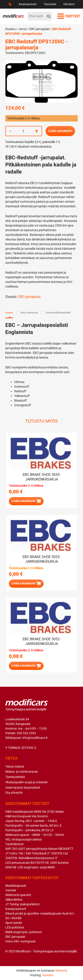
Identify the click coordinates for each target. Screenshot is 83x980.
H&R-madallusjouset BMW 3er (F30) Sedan (35, 812)
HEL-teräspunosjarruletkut (24, 839)
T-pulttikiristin (14, 844)
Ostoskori (69, 4)
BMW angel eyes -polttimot (24, 932)
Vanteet (11, 890)
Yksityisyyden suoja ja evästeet (26, 782)
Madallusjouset (16, 886)
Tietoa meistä (15, 766)
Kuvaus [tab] (9, 313)
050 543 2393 (26, 733)
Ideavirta (61, 970)
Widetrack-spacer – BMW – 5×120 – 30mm (35, 835)
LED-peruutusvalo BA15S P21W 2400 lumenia (37, 863)
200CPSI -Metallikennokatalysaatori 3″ (32, 858)
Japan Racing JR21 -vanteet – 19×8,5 (31, 821)
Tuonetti (48, 975)
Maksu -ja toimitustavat (22, 772)
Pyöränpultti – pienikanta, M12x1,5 (29, 830)
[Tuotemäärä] (23, 131)
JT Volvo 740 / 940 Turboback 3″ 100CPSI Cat (37, 853)
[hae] (49, 16)
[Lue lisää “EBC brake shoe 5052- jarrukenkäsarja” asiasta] (26, 666)
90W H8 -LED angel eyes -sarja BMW (30, 867)
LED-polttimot (15, 927)
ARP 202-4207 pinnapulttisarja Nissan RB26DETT (39, 849)
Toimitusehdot (15, 777)
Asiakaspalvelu (28, 4)
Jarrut (22, 29)
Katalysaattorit (16, 909)
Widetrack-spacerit (18, 895)
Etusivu (10, 29)
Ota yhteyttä (14, 793)
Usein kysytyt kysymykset (23, 787)
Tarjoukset (50, 4)
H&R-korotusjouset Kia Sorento (27, 816)
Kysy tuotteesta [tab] (29, 313)
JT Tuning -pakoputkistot (22, 904)
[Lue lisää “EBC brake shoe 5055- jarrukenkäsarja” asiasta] (26, 501)
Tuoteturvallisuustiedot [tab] (58, 313)
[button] (26, 584)
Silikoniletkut (14, 900)
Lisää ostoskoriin (60, 131)
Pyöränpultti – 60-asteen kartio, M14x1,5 (33, 826)
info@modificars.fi (35, 738)
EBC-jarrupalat (40, 29)
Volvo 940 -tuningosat (20, 941)
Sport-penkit (14, 923)
